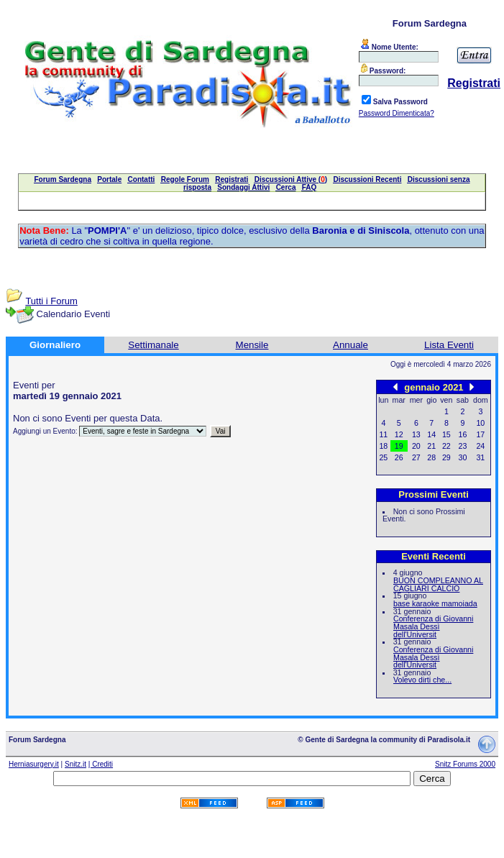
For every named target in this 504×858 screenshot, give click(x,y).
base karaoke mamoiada (435, 603)
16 (463, 434)
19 (399, 446)
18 (383, 446)
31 (480, 457)
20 (416, 446)
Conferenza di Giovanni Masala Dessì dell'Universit (433, 626)
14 (431, 434)
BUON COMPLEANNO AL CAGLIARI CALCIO (438, 584)
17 (480, 434)
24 (480, 446)
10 (480, 423)
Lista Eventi (449, 345)
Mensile (252, 345)
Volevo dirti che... (422, 680)
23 (463, 446)
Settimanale (153, 345)
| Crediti (101, 764)
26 (399, 457)
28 (431, 457)
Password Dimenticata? (397, 113)
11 (383, 434)
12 (399, 434)
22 (446, 446)
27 (416, 457)
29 (446, 457)
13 (416, 434)
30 (463, 457)
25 (383, 457)
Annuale (350, 345)
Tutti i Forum (51, 301)
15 (446, 434)
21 (431, 446)
